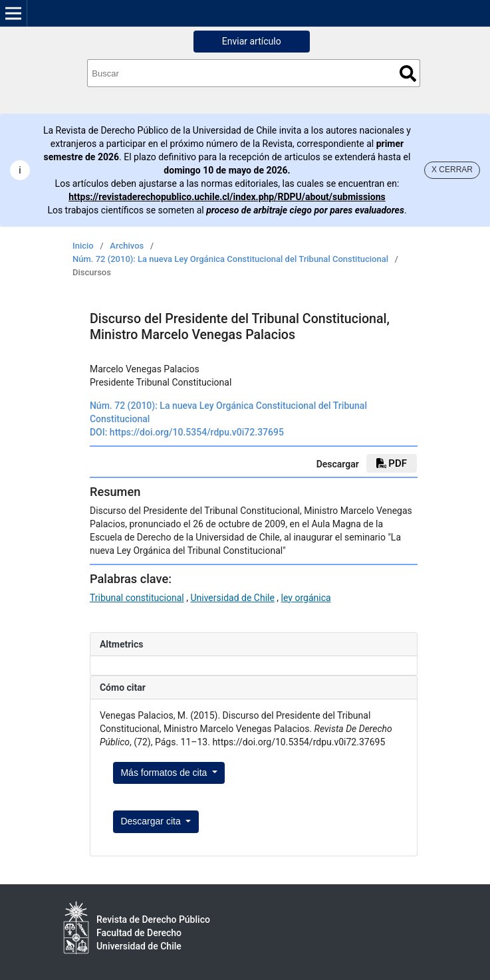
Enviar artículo (252, 41)
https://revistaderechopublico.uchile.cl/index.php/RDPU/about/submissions (227, 197)
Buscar (408, 73)
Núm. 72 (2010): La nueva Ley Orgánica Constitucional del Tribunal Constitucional (230, 259)
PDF (392, 463)
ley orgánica (306, 598)
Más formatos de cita (165, 773)
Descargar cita (152, 821)
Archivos (127, 246)
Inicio (83, 246)
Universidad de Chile (232, 598)
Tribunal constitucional (137, 598)
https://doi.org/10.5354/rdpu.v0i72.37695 (197, 432)
